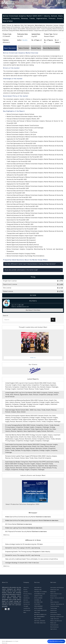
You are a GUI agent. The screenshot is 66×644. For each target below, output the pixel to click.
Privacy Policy (28, 594)
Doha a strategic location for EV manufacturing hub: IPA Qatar (24, 544)
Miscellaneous (55, 627)
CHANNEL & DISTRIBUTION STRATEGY (38, 602)
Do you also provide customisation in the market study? (33, 270)
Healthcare (54, 610)
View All (33, 358)
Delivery (26, 600)
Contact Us (27, 604)
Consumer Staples (56, 615)
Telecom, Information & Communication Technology (57, 606)
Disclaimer (27, 602)
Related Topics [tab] (36, 48)
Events (25, 590)
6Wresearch (9, 641)
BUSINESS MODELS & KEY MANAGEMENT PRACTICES (40, 617)
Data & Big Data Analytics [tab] (51, 48)
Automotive (54, 613)
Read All (7, 535)
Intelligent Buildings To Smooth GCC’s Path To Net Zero (22, 563)
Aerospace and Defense (57, 588)
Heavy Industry (55, 602)
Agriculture (54, 629)
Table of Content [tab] (24, 48)
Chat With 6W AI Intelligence (56, 641)
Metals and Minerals (56, 621)
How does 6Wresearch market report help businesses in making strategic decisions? (33, 264)
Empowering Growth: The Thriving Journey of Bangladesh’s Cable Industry (28, 552)
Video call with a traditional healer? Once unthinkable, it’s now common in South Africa (31, 559)
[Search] (59, 3)
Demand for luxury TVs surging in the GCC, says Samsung (23, 548)
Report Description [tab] (10, 48)
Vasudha (25, 40)
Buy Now (33, 295)
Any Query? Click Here (33, 310)
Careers (26, 592)
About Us (26, 588)
